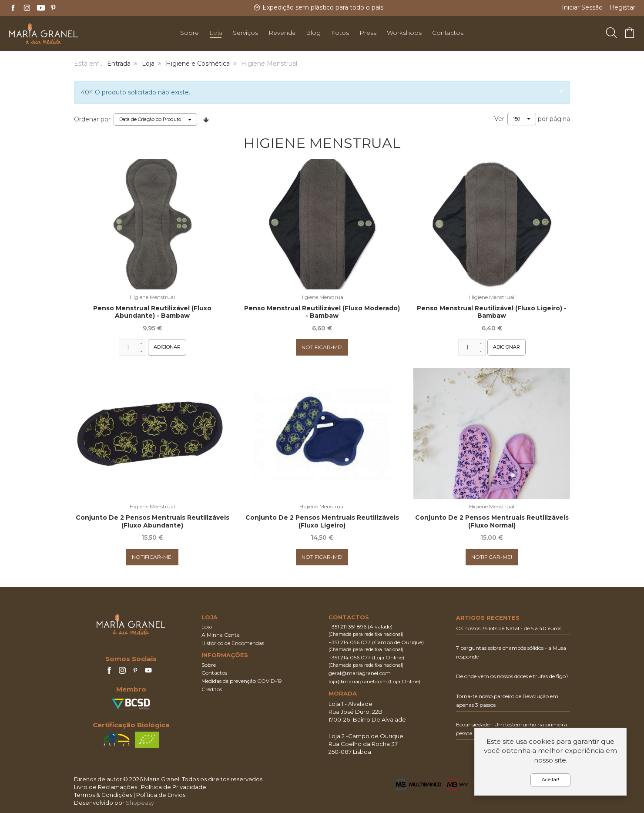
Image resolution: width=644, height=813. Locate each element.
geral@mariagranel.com (360, 673)
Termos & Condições (103, 795)
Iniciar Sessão (582, 7)
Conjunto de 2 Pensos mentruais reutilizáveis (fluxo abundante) (153, 521)
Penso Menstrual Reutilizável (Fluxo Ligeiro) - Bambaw (492, 312)
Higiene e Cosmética (198, 64)
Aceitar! (550, 779)
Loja (148, 64)
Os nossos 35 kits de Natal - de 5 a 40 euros (509, 628)
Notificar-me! (322, 347)
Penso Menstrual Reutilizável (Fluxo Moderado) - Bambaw (322, 312)
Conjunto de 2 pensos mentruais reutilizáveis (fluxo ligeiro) (322, 521)
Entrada (119, 64)
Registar (622, 7)
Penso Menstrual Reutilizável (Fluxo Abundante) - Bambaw (152, 312)
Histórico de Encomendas (233, 643)
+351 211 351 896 (347, 627)
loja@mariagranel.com (358, 681)
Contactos (214, 673)
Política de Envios (161, 795)
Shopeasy (140, 803)
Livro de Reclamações (106, 787)
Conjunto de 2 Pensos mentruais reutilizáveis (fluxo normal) (492, 521)
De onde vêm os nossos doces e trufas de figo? (512, 676)
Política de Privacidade (174, 787)
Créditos (212, 689)
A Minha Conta (221, 635)
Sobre (209, 665)
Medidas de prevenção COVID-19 (242, 681)
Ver (499, 119)
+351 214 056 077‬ (350, 642)
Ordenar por (92, 119)
